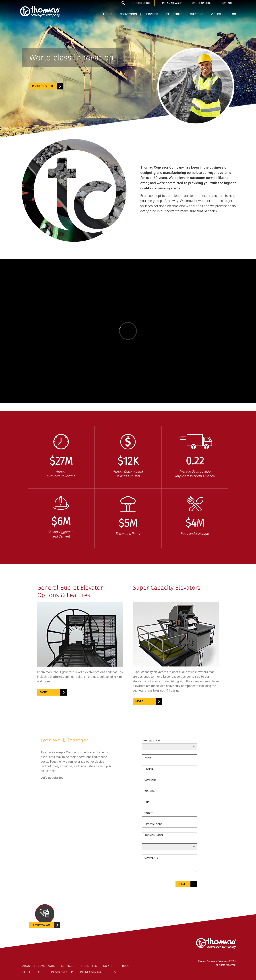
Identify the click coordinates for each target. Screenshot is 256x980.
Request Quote (33, 972)
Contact (113, 972)
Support (197, 14)
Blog (232, 14)
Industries (174, 14)
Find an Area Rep (61, 972)
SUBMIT (186, 884)
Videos (216, 14)
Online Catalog (90, 972)
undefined (169, 847)
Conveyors (128, 14)
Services (151, 14)
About (107, 14)
